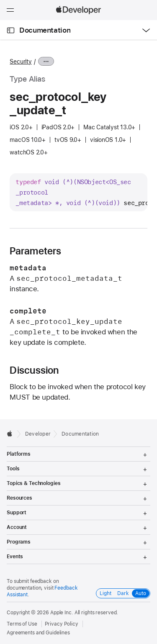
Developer (38, 434)
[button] (0, 0)
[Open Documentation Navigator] (11, 30)
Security (21, 62)
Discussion (34, 370)
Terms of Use (22, 624)
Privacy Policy (62, 624)
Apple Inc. (62, 613)
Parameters (35, 251)
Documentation (45, 30)
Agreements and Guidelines (38, 633)
